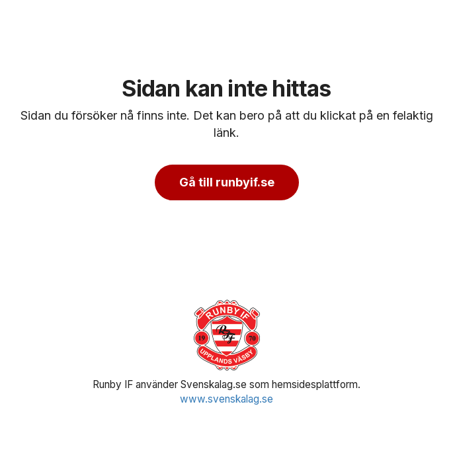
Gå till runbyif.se (227, 182)
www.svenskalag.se (226, 399)
